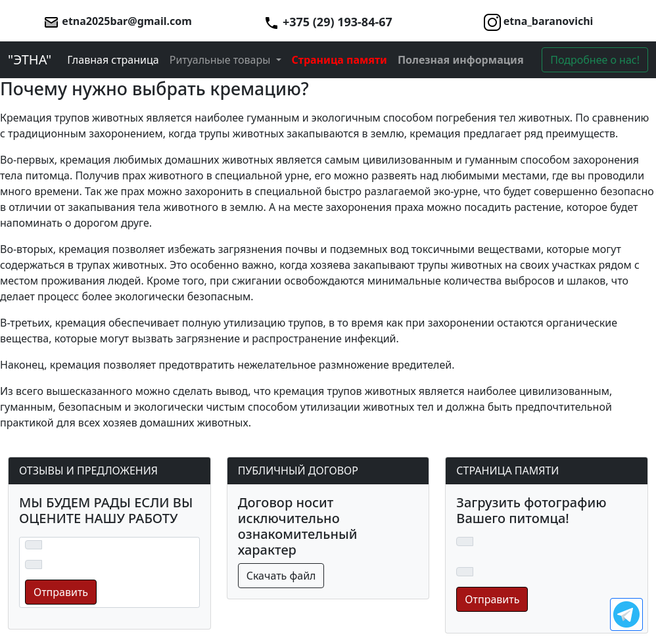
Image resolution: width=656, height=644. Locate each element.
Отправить (61, 592)
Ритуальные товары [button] (222, 60)
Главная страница (113, 60)
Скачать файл (281, 576)
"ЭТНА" (30, 59)
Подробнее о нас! (595, 60)
